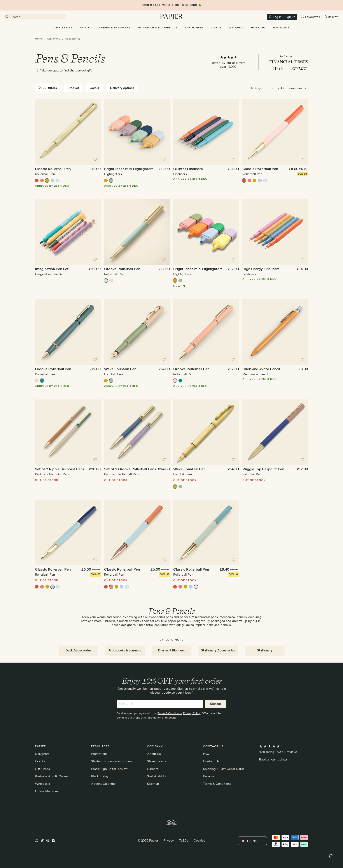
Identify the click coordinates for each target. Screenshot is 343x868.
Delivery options (122, 88)
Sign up (215, 704)
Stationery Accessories (218, 651)
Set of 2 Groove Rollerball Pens (130, 469)
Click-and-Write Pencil (261, 369)
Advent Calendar (103, 784)
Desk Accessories (78, 651)
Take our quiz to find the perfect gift (64, 70)
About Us (154, 754)
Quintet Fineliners (188, 169)
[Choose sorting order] (294, 88)
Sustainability (157, 776)
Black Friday (100, 776)
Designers (42, 754)
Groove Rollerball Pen (122, 269)
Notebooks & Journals (125, 651)
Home (39, 39)
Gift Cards (42, 769)
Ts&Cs (184, 841)
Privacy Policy (192, 713)
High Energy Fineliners (261, 269)
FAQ (206, 754)
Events (40, 761)
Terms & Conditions (170, 713)
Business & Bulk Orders (52, 776)
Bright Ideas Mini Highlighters (129, 169)
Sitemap (153, 784)
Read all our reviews (273, 760)
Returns (209, 776)
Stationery (54, 39)
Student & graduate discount (112, 761)
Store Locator (157, 761)
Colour (95, 88)
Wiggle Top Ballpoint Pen (263, 469)
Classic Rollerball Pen (53, 169)
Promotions (99, 754)
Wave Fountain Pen (120, 369)
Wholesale (43, 784)
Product (73, 88)
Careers (153, 769)
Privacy (169, 841)
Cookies (199, 841)
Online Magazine (47, 791)
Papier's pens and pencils (213, 625)
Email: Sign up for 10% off (109, 769)
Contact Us (211, 761)
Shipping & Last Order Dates (224, 769)
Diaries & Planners (171, 651)
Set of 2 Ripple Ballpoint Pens (60, 469)
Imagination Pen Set (52, 269)
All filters (48, 88)
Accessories (73, 39)
